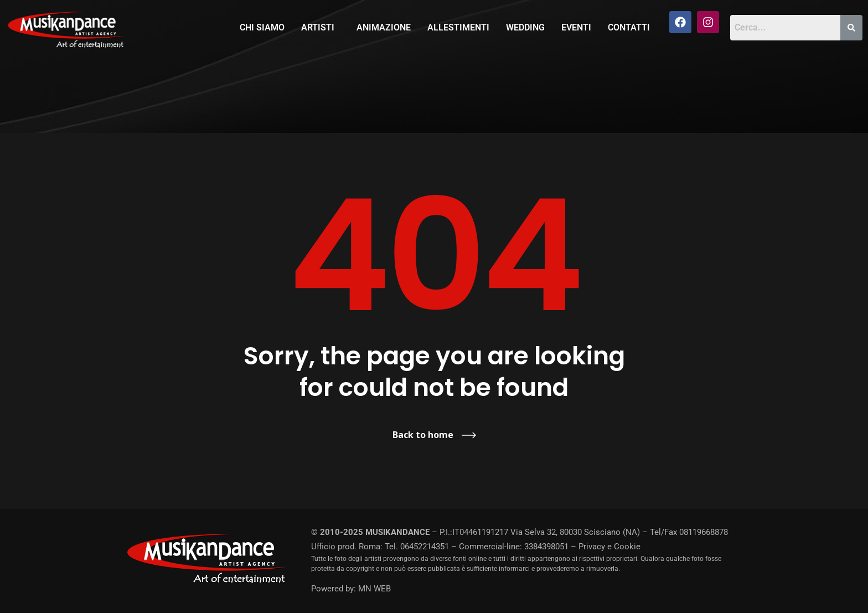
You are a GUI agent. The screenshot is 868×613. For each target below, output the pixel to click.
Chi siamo (262, 27)
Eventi (576, 27)
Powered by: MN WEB (351, 589)
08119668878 (704, 532)
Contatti (629, 27)
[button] (321, 28)
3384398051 (546, 547)
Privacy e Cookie (609, 547)
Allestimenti (458, 27)
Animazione (384, 27)
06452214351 (425, 547)
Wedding (525, 27)
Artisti (318, 27)
